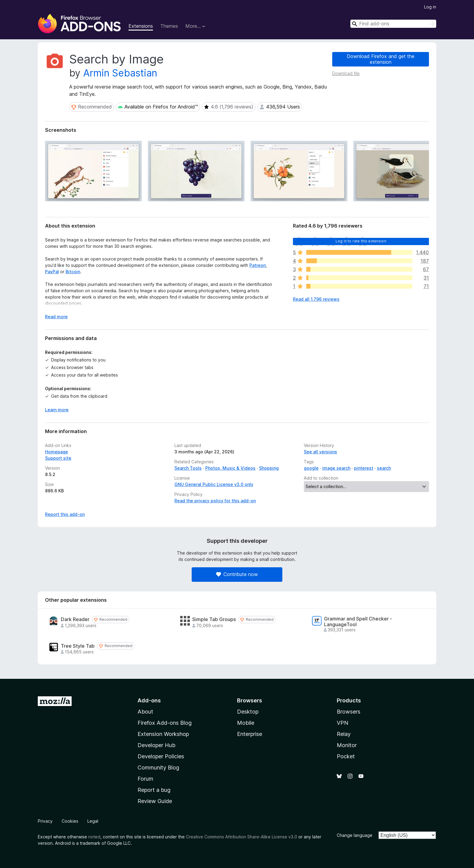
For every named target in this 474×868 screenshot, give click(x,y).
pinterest (364, 468)
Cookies (70, 821)
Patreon (258, 265)
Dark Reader (75, 619)
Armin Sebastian (120, 73)
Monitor (347, 745)
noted (94, 837)
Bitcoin (73, 272)
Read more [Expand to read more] (56, 317)
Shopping (269, 468)
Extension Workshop (163, 734)
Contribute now (237, 574)
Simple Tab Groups (214, 619)
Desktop (248, 712)
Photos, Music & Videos (230, 468)
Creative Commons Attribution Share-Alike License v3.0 (242, 837)
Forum (145, 779)
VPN (343, 723)
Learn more (57, 410)
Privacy (45, 821)
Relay (344, 734)
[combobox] (393, 24)
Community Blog (158, 768)
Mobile (246, 723)
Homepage (57, 452)
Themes (169, 26)
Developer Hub (156, 745)
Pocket (346, 756)
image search (336, 468)
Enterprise (250, 734)
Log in (430, 7)
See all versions (320, 452)
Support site (58, 458)
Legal (93, 821)
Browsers (349, 712)
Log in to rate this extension (361, 241)
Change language (355, 835)
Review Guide (155, 801)
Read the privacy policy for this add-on (215, 501)
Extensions (141, 26)
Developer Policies (161, 756)
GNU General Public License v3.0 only (214, 484)
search (384, 468)
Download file (346, 73)
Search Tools (188, 468)
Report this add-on (65, 514)
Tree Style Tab (78, 646)
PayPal (52, 272)
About (145, 712)
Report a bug (154, 790)
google (311, 468)
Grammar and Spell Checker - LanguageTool (358, 622)
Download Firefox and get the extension (381, 59)
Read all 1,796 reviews (316, 299)
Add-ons (149, 700)
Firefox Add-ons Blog (165, 723)
